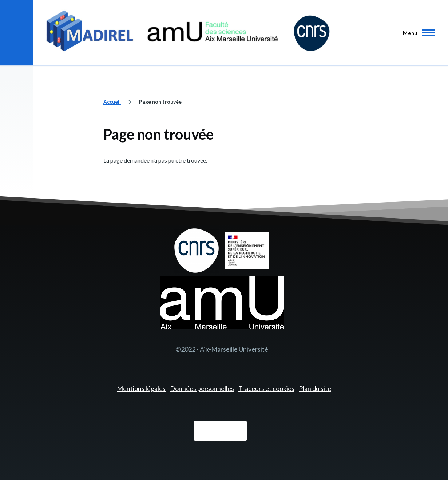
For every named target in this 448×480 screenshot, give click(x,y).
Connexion (220, 431)
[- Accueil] (188, 33)
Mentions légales (141, 388)
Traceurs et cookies (266, 388)
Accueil (112, 102)
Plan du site (315, 388)
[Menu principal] (417, 33)
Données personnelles (202, 388)
